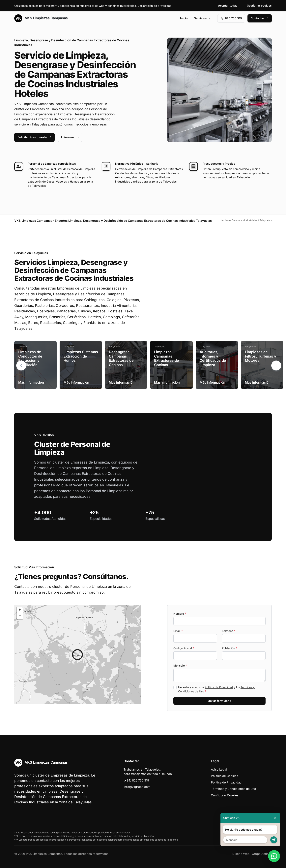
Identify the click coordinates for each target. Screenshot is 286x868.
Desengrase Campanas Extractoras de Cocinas (121, 358)
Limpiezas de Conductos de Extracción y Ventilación (30, 358)
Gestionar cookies (259, 5)
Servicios (203, 18)
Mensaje (180, 665)
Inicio (184, 18)
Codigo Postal (184, 648)
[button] (276, 365)
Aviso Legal (219, 769)
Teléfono (229, 631)
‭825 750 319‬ (231, 18)
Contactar (260, 18)
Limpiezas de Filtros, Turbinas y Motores (261, 356)
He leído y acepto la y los (216, 689)
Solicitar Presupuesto (34, 137)
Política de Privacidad (219, 687)
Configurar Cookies (225, 795)
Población (229, 648)
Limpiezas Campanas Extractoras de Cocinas (167, 358)
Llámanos (70, 137)
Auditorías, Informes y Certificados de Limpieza (213, 358)
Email (178, 631)
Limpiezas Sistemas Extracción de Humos (81, 356)
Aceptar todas (228, 5)
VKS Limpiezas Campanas (41, 18)
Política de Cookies (225, 776)
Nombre (180, 614)
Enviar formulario (219, 701)
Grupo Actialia (262, 854)
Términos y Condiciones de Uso (233, 789)
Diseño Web (241, 854)
